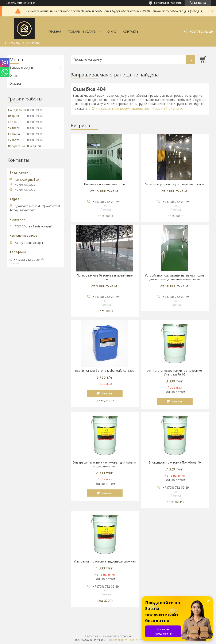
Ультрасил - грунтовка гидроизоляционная (105, 561)
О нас (112, 31)
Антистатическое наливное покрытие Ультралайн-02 (175, 373)
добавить (177, 3)
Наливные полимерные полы (105, 184)
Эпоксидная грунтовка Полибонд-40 (175, 462)
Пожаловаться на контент (125, 640)
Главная (55, 31)
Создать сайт (14, 3)
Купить (107, 393)
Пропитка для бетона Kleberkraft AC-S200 (105, 371)
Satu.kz (127, 636)
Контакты (131, 31)
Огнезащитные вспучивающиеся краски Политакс (137, 108)
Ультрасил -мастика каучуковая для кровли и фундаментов (105, 464)
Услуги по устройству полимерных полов (175, 184)
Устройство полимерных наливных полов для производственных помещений (175, 277)
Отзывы (15, 84)
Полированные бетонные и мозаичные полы (105, 277)
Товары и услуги (82, 31)
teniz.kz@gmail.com (28, 180)
